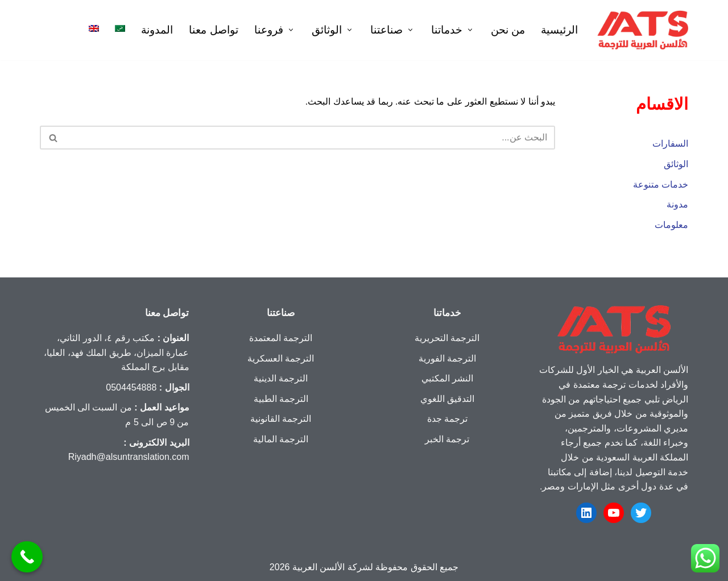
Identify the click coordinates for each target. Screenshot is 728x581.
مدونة (677, 204)
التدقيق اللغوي (447, 399)
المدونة (157, 30)
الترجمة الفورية (447, 358)
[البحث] (310, 138)
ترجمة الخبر (447, 439)
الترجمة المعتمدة (281, 338)
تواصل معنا (213, 30)
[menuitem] (120, 28)
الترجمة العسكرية (281, 358)
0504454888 (131, 387)
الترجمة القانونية (281, 419)
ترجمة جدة (447, 419)
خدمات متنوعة (661, 184)
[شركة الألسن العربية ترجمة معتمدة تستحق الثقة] (643, 30)
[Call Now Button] (27, 557)
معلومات (671, 225)
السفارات (670, 144)
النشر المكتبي (447, 378)
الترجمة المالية (281, 439)
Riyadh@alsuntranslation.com (129, 457)
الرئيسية (559, 30)
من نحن (508, 30)
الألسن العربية (318, 567)
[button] (469, 30)
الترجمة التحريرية (447, 338)
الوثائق (676, 164)
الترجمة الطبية (281, 399)
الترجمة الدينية (281, 378)
